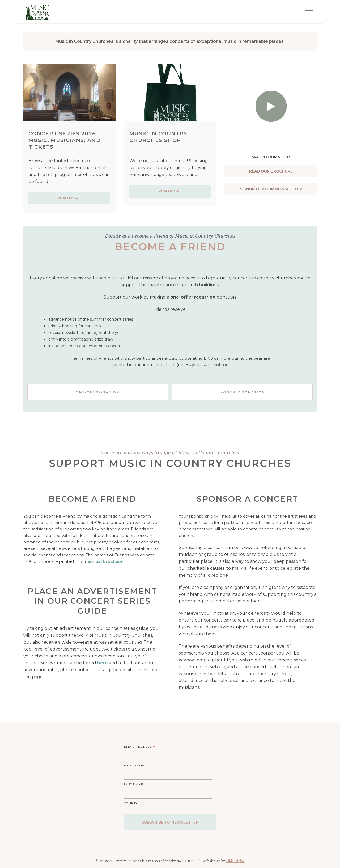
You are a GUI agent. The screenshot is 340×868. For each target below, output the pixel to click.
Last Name (134, 784)
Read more (69, 198)
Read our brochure (271, 171)
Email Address (140, 747)
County (131, 803)
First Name (134, 766)
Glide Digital (235, 861)
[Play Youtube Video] (271, 89)
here (103, 663)
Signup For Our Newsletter (271, 189)
